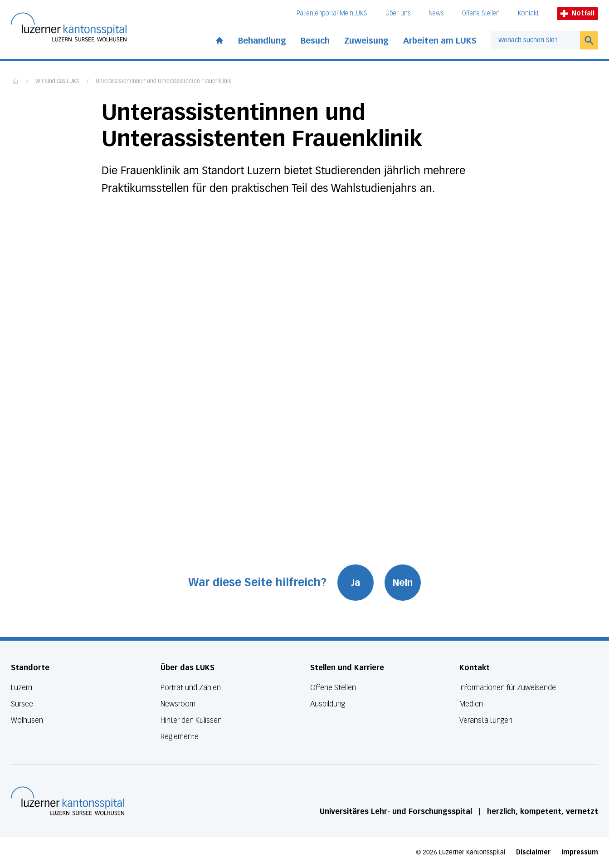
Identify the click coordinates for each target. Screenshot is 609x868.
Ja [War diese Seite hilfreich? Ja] (356, 583)
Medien (471, 704)
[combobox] (536, 40)
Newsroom (178, 704)
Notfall (577, 13)
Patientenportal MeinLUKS (332, 13)
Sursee (22, 704)
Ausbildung (328, 704)
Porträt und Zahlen (191, 688)
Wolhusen (27, 720)
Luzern (22, 688)
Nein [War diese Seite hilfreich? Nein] (403, 583)
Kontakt (528, 13)
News (436, 13)
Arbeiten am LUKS (440, 41)
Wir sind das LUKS (57, 82)
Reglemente (180, 737)
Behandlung (262, 41)
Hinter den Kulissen (191, 720)
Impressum (580, 852)
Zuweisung (366, 41)
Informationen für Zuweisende (508, 688)
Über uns (398, 13)
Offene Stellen (481, 13)
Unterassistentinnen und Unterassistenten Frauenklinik (163, 82)
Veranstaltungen (486, 720)
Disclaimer (533, 852)
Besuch (315, 41)
